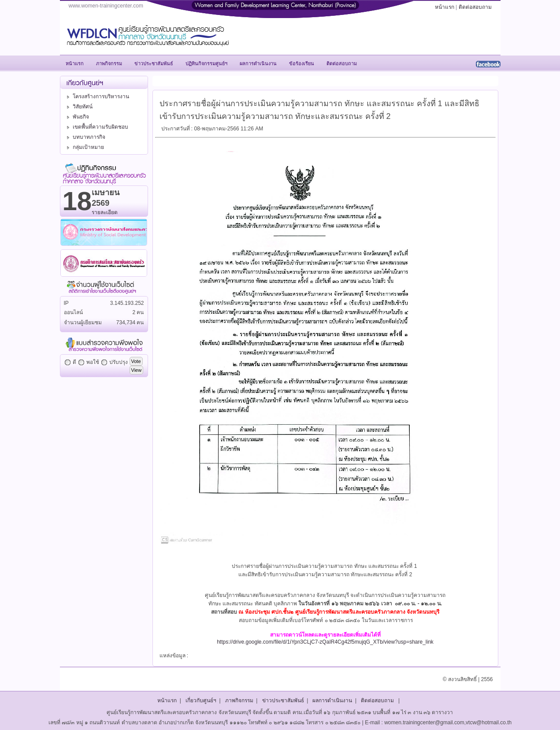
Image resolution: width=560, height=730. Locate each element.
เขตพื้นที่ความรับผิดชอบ (96, 127)
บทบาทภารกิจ (85, 137)
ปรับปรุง (119, 362)
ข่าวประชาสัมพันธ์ (283, 700)
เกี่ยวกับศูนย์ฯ (201, 700)
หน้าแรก (445, 7)
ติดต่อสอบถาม (475, 7)
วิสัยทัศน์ (78, 107)
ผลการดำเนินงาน (332, 700)
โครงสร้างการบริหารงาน (97, 96)
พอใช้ (93, 362)
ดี (74, 362)
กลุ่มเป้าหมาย (84, 147)
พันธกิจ (77, 117)
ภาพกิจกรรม (239, 700)
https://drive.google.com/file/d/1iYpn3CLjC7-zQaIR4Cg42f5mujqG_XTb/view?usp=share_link (325, 642)
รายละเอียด (105, 212)
